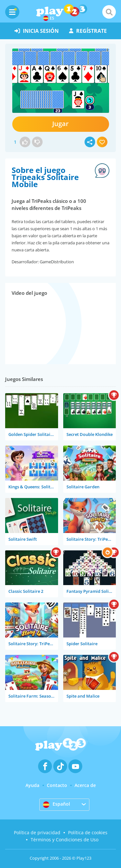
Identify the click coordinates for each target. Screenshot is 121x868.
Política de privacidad (37, 832)
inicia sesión (37, 31)
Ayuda (32, 785)
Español (56, 804)
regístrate (88, 31)
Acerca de (85, 785)
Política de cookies (88, 832)
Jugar (60, 124)
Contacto (57, 785)
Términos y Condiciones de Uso (65, 840)
